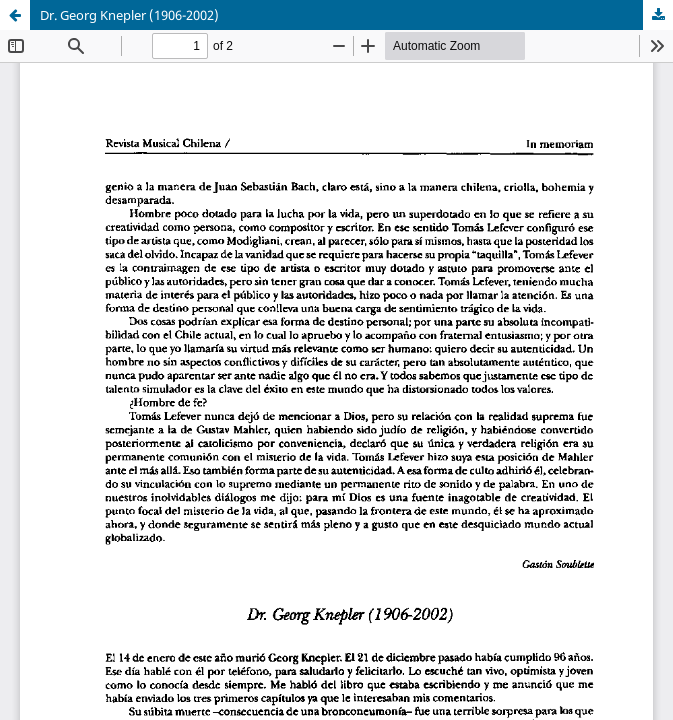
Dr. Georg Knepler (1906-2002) (129, 15)
